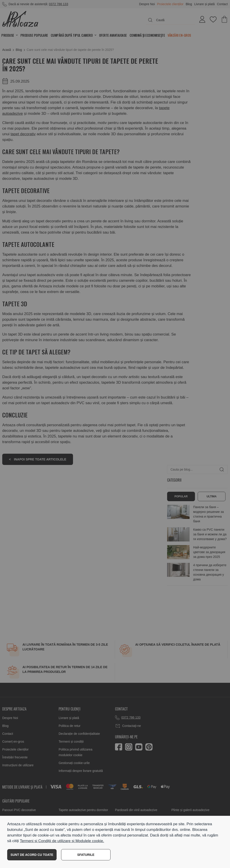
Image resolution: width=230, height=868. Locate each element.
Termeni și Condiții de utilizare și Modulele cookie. (62, 841)
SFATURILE (86, 855)
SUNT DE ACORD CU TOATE (32, 855)
